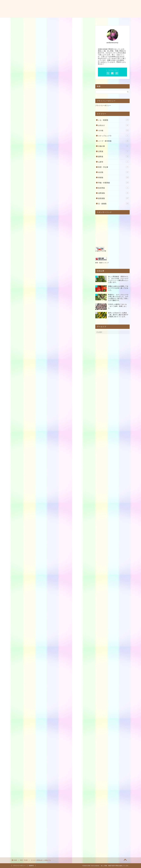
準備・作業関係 (114, 183)
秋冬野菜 (114, 188)
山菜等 (114, 162)
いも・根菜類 (114, 120)
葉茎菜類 (114, 198)
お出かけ (114, 125)
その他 (114, 130)
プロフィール (57, 20)
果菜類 (114, 177)
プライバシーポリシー (103, 106)
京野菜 (114, 151)
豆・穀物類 (114, 203)
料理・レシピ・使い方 (91, 20)
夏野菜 (114, 156)
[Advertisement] (51, 41)
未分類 (114, 172)
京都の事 (114, 146)
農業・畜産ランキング (102, 263)
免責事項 (31, 866)
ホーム (45, 20)
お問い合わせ (72, 20)
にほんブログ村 (101, 249)
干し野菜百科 (20, 633)
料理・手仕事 (19, 63)
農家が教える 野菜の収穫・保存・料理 (30, 686)
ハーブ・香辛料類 (114, 141)
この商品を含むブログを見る (31, 651)
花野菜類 (114, 193)
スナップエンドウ (114, 136)
